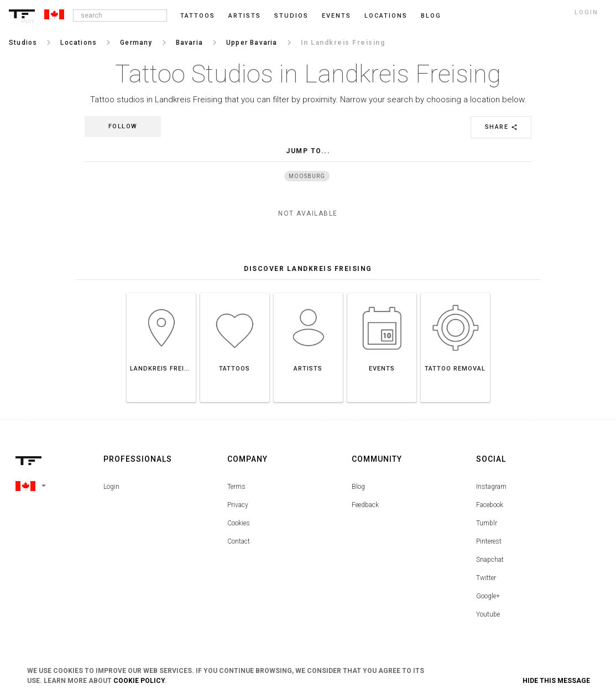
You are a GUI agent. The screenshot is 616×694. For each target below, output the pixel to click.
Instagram (491, 487)
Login (111, 487)
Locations (386, 16)
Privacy (238, 505)
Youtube (488, 614)
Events (336, 16)
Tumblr (487, 523)
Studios (291, 16)
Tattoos (198, 16)
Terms (236, 487)
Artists (245, 16)
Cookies (239, 523)
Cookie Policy (139, 681)
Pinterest (489, 541)
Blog (358, 487)
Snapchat (490, 560)
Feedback (365, 505)
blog (431, 16)
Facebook (490, 505)
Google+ (488, 596)
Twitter (486, 578)
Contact (239, 541)
